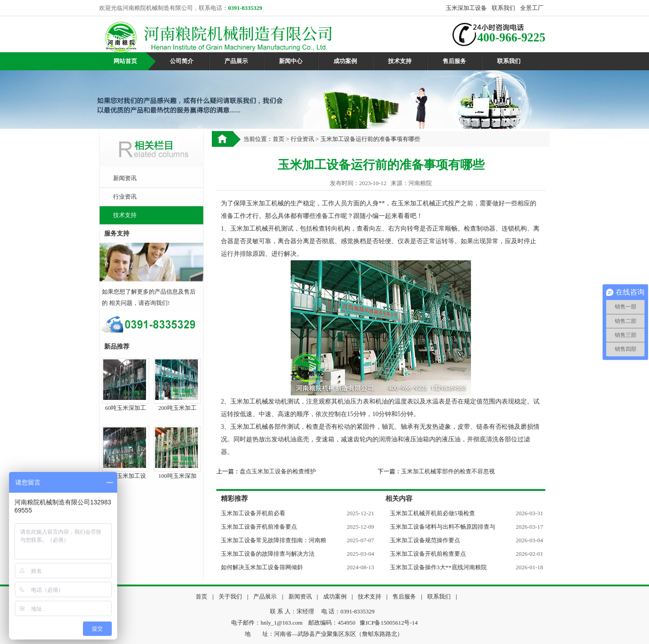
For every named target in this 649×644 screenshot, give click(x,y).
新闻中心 (291, 61)
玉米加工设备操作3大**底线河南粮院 (438, 567)
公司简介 (182, 61)
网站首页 (125, 61)
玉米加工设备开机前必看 (253, 513)
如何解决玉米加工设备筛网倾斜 (262, 567)
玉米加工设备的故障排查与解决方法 (268, 554)
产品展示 (236, 61)
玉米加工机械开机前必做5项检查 (432, 513)
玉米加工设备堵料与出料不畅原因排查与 (443, 527)
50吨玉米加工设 (126, 476)
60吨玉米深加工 (126, 408)
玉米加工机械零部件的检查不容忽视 (448, 471)
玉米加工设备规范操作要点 (425, 540)
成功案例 (345, 61)
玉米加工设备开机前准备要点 (259, 527)
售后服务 (454, 61)
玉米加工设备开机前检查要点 (428, 554)
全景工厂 (532, 8)
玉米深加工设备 (466, 8)
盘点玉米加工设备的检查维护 (278, 471)
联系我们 (503, 8)
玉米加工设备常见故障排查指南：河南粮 (274, 540)
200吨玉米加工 (177, 408)
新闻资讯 (125, 178)
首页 (279, 139)
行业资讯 (125, 197)
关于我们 (230, 596)
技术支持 (400, 61)
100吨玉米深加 (177, 476)
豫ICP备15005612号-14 (389, 623)
